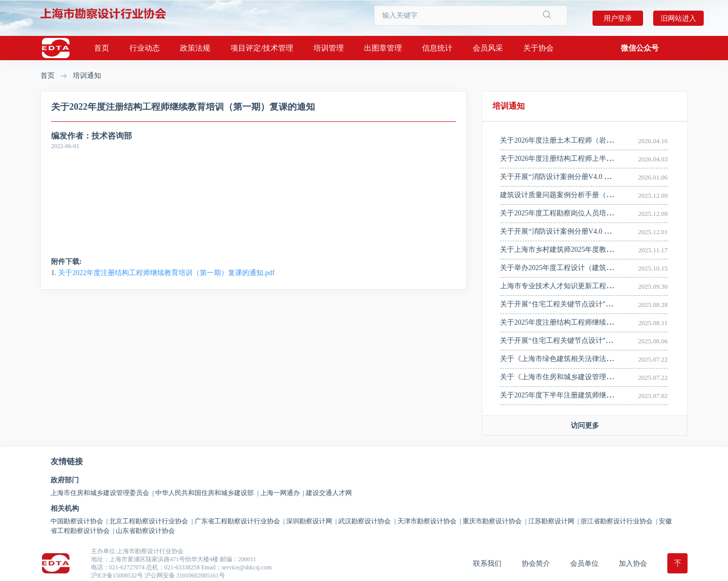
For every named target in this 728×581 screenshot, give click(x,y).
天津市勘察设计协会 (429, 521)
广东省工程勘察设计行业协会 (240, 521)
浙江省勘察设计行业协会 (619, 521)
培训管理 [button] (329, 48)
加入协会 (633, 564)
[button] (640, 48)
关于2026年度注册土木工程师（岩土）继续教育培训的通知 (592, 140)
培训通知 (87, 76)
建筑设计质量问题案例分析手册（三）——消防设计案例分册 (596, 195)
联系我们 (487, 564)
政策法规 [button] (195, 48)
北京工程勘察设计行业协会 (151, 521)
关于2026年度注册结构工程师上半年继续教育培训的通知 (588, 159)
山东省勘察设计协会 (145, 531)
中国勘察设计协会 (79, 521)
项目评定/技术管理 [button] (262, 48)
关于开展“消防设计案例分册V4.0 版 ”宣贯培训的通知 (583, 177)
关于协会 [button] (538, 48)
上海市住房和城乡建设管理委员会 (102, 493)
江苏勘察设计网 (554, 521)
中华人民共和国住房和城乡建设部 (207, 493)
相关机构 (65, 509)
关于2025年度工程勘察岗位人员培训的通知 (567, 213)
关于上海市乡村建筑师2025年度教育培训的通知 (574, 250)
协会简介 (536, 564)
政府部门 (65, 480)
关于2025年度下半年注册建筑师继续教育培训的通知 (581, 395)
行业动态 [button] (145, 48)
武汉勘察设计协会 (367, 521)
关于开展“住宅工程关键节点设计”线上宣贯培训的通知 (584, 304)
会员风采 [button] (488, 48)
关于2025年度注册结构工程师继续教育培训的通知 (578, 322)
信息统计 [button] (437, 48)
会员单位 (584, 564)
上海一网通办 (282, 493)
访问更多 (585, 426)
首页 (102, 48)
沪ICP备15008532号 (117, 575)
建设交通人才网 (329, 493)
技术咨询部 (112, 136)
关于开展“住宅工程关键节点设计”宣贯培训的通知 (577, 341)
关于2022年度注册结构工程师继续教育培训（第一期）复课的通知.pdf (166, 273)
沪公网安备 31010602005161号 (185, 575)
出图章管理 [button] (383, 48)
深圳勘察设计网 (311, 521)
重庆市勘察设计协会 (494, 521)
